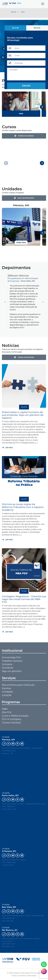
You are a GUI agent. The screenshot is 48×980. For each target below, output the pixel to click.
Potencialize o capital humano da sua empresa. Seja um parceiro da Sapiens (23, 415)
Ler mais (7, 448)
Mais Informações (24, 198)
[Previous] (4, 49)
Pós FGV (7, 712)
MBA (5, 709)
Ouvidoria (8, 668)
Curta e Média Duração (15, 716)
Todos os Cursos (24, 136)
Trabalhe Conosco (12, 661)
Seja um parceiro (12, 671)
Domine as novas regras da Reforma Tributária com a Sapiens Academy (23, 507)
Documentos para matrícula (18, 685)
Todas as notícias (24, 357)
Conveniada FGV (11, 658)
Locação (7, 695)
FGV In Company (12, 719)
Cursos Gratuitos (11, 723)
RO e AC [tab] (37, 28)
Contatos (7, 664)
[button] (5, 302)
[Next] (42, 107)
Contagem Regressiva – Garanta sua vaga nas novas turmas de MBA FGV (24, 599)
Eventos (6, 688)
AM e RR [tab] (15, 28)
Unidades (7, 692)
